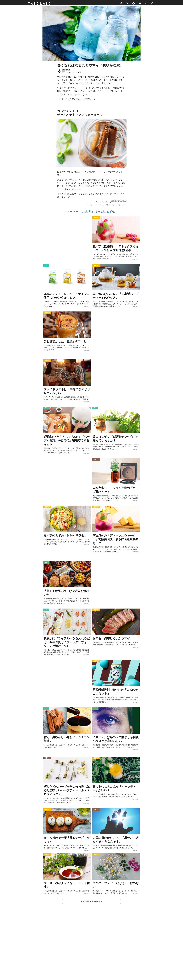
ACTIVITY (96, 219)
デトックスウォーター (119, 206)
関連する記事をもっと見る (91, 903)
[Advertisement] (91, 948)
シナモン (91, 206)
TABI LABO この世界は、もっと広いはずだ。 (91, 213)
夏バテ (109, 206)
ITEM (46, 266)
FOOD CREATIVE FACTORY (119, 203)
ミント (103, 206)
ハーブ (97, 206)
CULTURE (96, 461)
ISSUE (46, 564)
